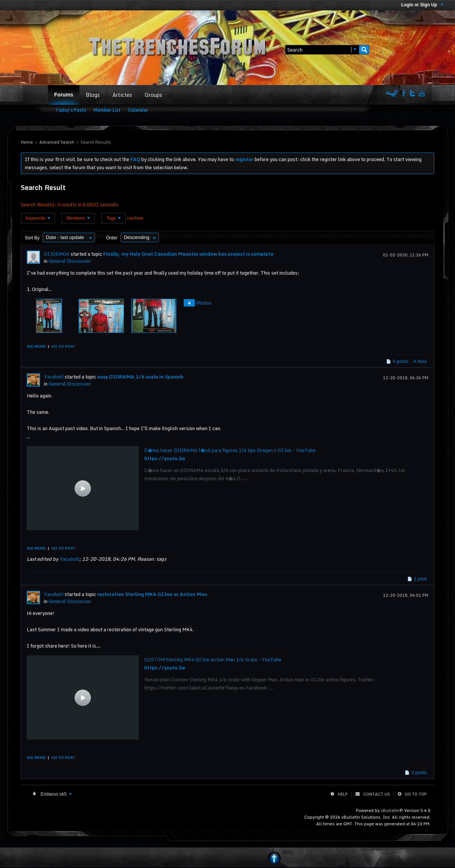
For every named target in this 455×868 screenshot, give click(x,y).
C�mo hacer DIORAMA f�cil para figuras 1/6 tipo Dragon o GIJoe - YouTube (230, 450)
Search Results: (38, 204)
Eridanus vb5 (55, 794)
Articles (122, 95)
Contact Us (377, 794)
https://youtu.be (165, 458)
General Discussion (70, 261)
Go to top (416, 794)
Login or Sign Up (422, 5)
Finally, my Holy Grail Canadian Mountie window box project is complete (188, 254)
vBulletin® (392, 810)
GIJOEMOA (57, 254)
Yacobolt (54, 377)
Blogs (93, 95)
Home (27, 142)
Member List (107, 110)
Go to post (63, 346)
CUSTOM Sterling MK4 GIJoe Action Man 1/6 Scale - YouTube (213, 659)
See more (36, 346)
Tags (113, 218)
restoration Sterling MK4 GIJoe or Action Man (152, 594)
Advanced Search (57, 142)
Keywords (38, 218)
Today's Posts (71, 110)
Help (343, 794)
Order (112, 238)
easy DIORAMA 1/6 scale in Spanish (140, 377)
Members (78, 218)
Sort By (32, 238)
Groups (153, 95)
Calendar (138, 110)
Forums (64, 95)
